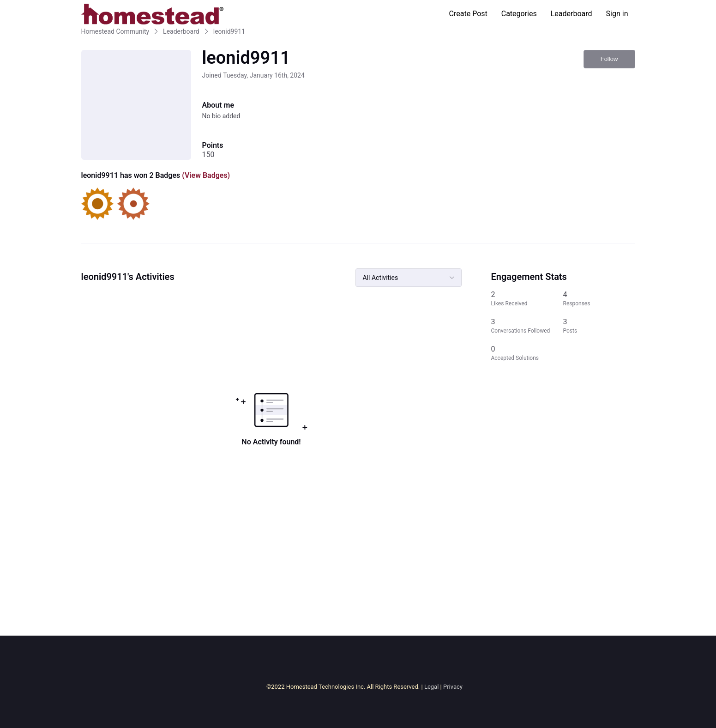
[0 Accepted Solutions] (527, 353)
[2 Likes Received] (527, 299)
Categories (519, 14)
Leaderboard (572, 14)
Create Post (468, 14)
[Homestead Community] (152, 14)
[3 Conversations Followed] (527, 326)
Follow (609, 59)
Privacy (453, 687)
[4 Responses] (599, 299)
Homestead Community (115, 31)
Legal (431, 687)
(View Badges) (205, 175)
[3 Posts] (599, 326)
